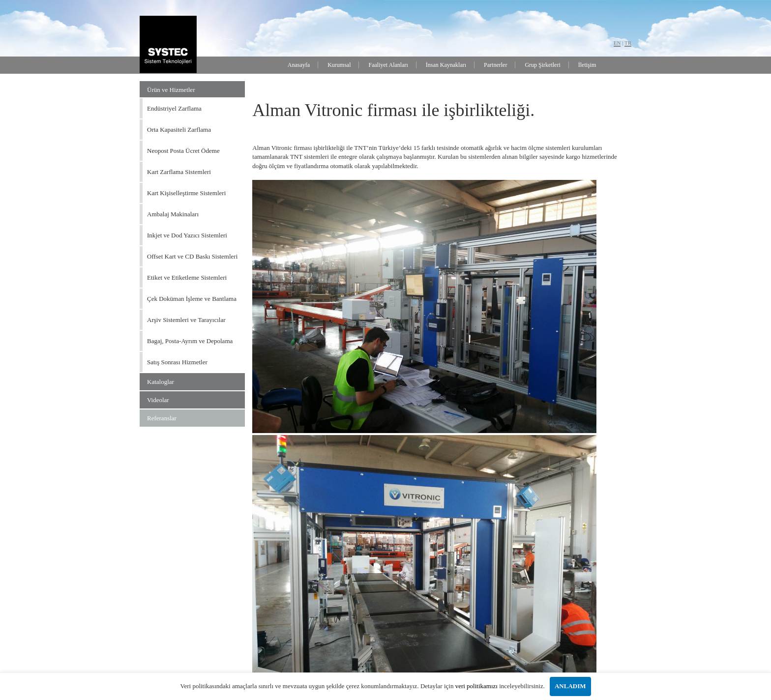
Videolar (158, 400)
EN (617, 43)
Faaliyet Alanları (388, 65)
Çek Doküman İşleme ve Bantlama (192, 299)
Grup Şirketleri (542, 65)
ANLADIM (570, 686)
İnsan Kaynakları (446, 65)
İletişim (587, 65)
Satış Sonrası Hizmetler (177, 362)
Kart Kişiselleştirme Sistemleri (186, 193)
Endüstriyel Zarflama (174, 108)
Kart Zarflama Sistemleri (179, 172)
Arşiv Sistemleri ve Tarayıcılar (186, 320)
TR (628, 43)
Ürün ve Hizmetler (171, 90)
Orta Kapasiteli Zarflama (179, 130)
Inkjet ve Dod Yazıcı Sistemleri (187, 235)
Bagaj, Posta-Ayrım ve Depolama (190, 341)
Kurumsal (339, 65)
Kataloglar (161, 382)
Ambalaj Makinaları (173, 214)
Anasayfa (299, 65)
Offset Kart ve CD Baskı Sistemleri (192, 256)
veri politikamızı (476, 686)
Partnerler (495, 65)
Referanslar (162, 418)
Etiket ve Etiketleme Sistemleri (187, 277)
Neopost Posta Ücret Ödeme (183, 151)
